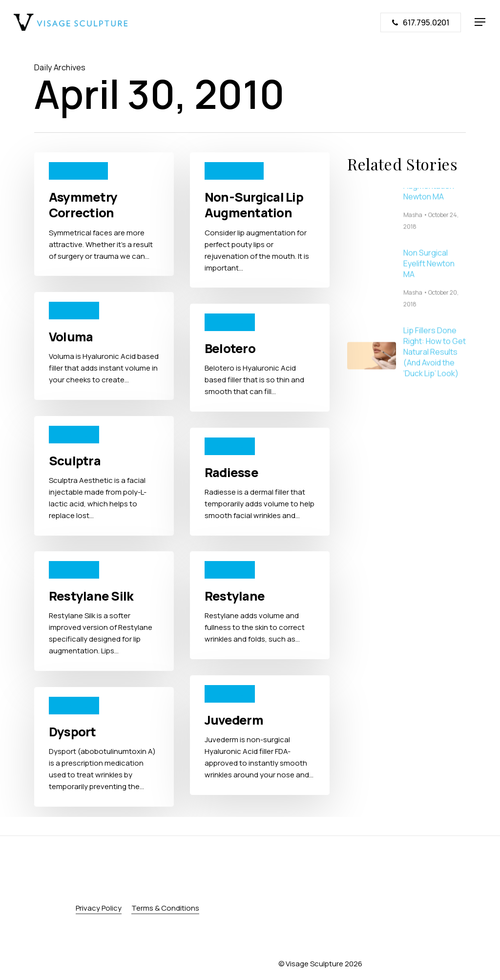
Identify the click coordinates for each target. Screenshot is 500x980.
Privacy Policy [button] (99, 908)
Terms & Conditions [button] (165, 908)
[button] (480, 22)
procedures (78, 170)
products (74, 310)
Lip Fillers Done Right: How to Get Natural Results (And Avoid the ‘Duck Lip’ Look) (435, 364)
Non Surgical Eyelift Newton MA (429, 275)
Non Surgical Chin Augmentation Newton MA (434, 198)
